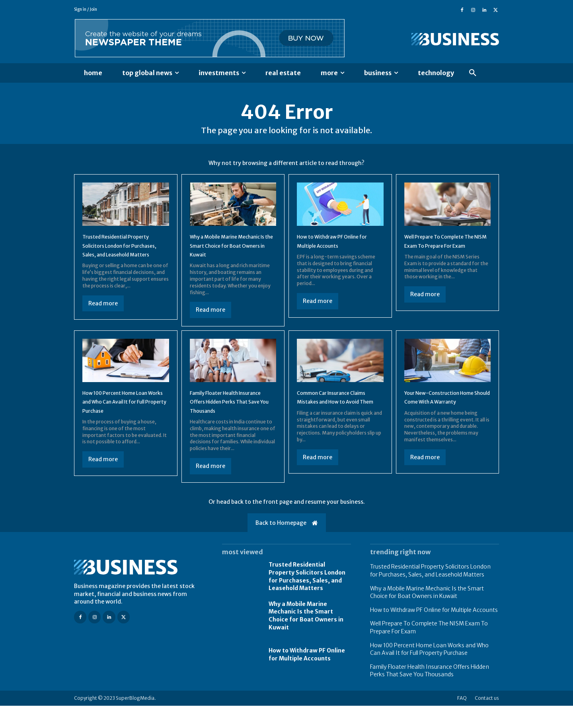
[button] (473, 73)
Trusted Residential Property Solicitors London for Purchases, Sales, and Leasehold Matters (307, 599)
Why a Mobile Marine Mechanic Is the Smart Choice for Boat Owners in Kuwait (306, 638)
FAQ (462, 720)
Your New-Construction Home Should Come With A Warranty (444, 415)
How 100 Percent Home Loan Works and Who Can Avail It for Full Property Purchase (125, 415)
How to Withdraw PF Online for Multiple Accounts (307, 677)
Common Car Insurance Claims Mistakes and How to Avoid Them (338, 415)
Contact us (487, 720)
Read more (103, 316)
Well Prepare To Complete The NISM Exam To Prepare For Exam (445, 250)
